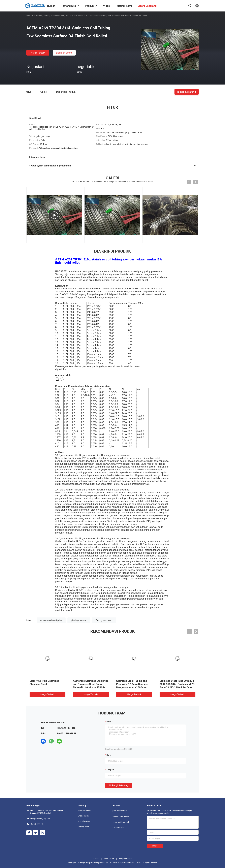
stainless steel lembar (121, 816)
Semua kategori (119, 828)
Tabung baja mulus (104, 620)
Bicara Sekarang (64, 53)
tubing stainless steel (54, 16)
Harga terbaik (38, 53)
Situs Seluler (109, 859)
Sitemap (96, 859)
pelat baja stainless (120, 811)
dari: (109, 755)
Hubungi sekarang (119, 785)
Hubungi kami (83, 827)
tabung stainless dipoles (51, 620)
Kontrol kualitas (84, 821)
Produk (39, 16)
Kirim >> (155, 846)
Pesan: (110, 721)
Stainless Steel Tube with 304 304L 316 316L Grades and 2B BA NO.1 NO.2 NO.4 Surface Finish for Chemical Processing (177, 687)
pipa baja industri (79, 620)
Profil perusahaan (85, 810)
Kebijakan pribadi (126, 859)
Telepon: (110, 770)
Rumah (30, 16)
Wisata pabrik (83, 816)
